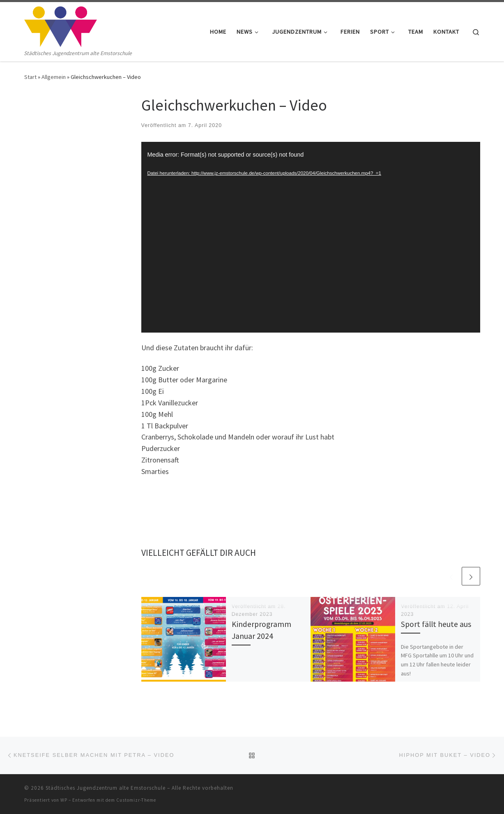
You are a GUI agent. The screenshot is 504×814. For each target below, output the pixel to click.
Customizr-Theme (136, 800)
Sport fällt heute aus (436, 624)
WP (64, 800)
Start (30, 77)
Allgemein (54, 77)
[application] (311, 237)
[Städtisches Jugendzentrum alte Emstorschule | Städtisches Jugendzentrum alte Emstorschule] (61, 25)
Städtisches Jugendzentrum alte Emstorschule (106, 788)
